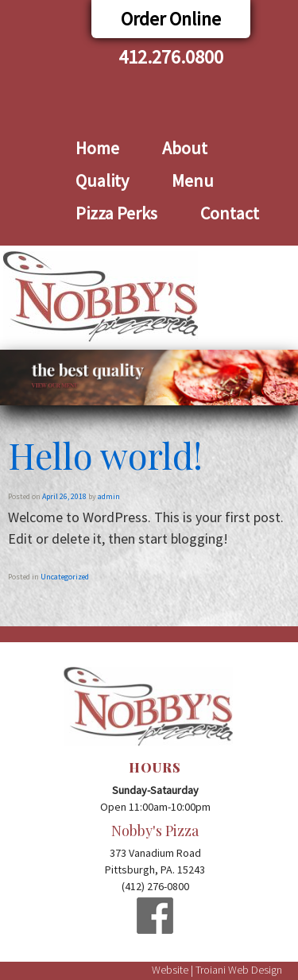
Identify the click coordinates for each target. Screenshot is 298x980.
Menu (193, 180)
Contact (230, 213)
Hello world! (105, 455)
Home (97, 148)
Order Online (171, 19)
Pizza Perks (116, 213)
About (185, 148)
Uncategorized (65, 577)
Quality (102, 180)
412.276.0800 (171, 57)
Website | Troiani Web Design (217, 970)
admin (109, 496)
